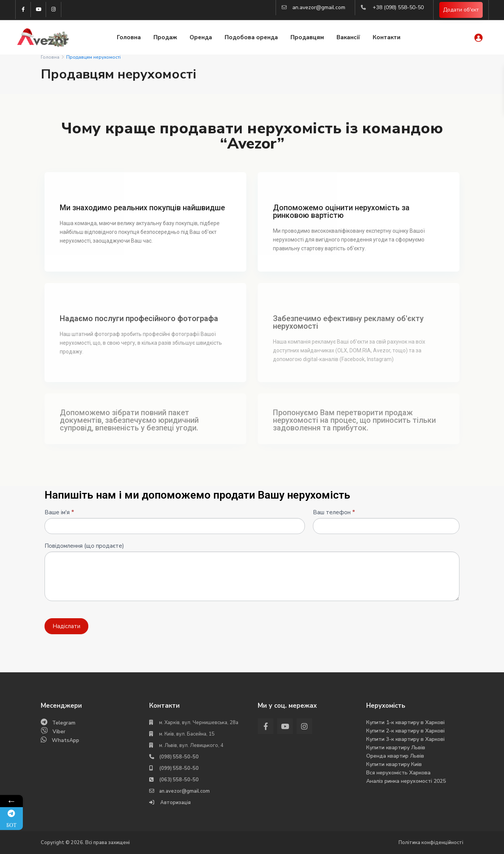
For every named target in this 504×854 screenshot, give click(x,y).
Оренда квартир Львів (395, 756)
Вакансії (348, 37)
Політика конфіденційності (431, 843)
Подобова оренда (251, 37)
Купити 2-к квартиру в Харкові (405, 731)
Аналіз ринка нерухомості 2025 (406, 781)
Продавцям (307, 37)
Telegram (64, 723)
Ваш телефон (334, 512)
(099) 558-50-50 (179, 768)
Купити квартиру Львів (396, 748)
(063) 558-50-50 (179, 780)
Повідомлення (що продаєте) (84, 546)
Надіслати (66, 626)
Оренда (201, 37)
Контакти (387, 37)
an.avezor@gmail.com (319, 7)
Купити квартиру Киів (394, 764)
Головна (129, 37)
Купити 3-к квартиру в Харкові (405, 739)
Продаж (165, 37)
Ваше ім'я (59, 512)
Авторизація (175, 803)
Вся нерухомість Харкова (398, 773)
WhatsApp (65, 740)
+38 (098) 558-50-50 (398, 7)
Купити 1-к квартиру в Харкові (405, 722)
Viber (59, 732)
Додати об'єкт (461, 10)
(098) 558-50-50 (179, 757)
